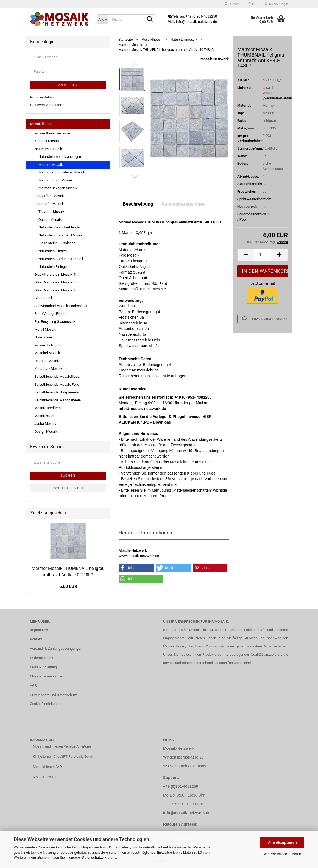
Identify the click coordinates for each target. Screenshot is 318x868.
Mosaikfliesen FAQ (47, 767)
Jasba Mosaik (45, 424)
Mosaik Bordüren (48, 408)
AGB (33, 686)
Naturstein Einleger (53, 267)
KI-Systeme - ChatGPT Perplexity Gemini (64, 757)
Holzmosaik (44, 337)
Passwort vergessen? (47, 105)
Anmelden (68, 85)
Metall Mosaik (45, 330)
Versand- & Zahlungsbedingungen (56, 648)
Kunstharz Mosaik (48, 369)
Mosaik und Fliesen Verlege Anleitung (62, 746)
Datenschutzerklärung (99, 857)
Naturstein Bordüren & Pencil (61, 259)
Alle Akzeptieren (282, 842)
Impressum (39, 630)
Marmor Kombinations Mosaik (62, 172)
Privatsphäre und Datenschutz (53, 695)
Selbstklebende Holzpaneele (56, 392)
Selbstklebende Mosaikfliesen (58, 377)
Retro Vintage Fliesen (51, 314)
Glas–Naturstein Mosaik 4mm (58, 275)
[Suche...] (102, 19)
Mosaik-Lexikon (45, 777)
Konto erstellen (42, 97)
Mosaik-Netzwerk (215, 59)
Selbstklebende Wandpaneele (58, 400)
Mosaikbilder (44, 416)
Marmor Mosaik (51, 165)
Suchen (68, 476)
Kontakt (36, 639)
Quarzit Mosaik (50, 220)
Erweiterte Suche (68, 488)
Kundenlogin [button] (276, 4)
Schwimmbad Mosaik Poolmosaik (61, 306)
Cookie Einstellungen (46, 704)
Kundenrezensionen (184, 204)
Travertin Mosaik (51, 212)
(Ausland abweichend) (278, 98)
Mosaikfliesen (41, 124)
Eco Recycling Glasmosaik (55, 322)
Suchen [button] (232, 4)
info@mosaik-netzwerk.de (187, 813)
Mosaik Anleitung (43, 667)
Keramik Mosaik (47, 141)
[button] (252, 4)
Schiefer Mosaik (51, 204)
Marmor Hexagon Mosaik (58, 188)
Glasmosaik (44, 298)
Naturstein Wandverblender (60, 227)
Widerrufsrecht (42, 658)
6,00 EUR (68, 586)
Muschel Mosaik (47, 353)
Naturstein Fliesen (53, 251)
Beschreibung (138, 204)
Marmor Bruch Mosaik (56, 180)
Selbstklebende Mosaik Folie (57, 385)
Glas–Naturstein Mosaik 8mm (58, 290)
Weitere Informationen (282, 854)
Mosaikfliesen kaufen (47, 676)
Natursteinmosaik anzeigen (60, 157)
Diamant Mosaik (47, 361)
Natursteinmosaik (48, 149)
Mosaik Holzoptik (48, 345)
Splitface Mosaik (52, 196)
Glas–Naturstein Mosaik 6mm (58, 282)
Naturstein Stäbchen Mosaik (61, 235)
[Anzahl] (263, 255)
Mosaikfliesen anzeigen (53, 133)
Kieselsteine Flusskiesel (57, 243)
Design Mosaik (46, 432)
